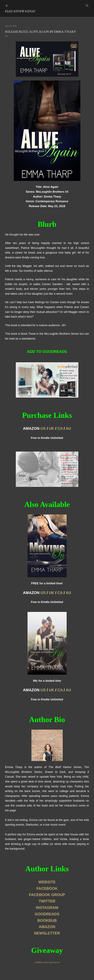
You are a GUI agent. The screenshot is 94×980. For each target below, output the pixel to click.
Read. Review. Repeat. (20, 11)
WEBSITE (47, 882)
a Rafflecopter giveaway (47, 962)
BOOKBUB (47, 920)
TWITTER (47, 901)
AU (68, 428)
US (43, 428)
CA (60, 428)
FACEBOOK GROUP (47, 895)
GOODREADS (47, 914)
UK (52, 428)
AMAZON (47, 927)
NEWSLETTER (47, 933)
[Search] (87, 5)
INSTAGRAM (47, 908)
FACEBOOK (47, 888)
